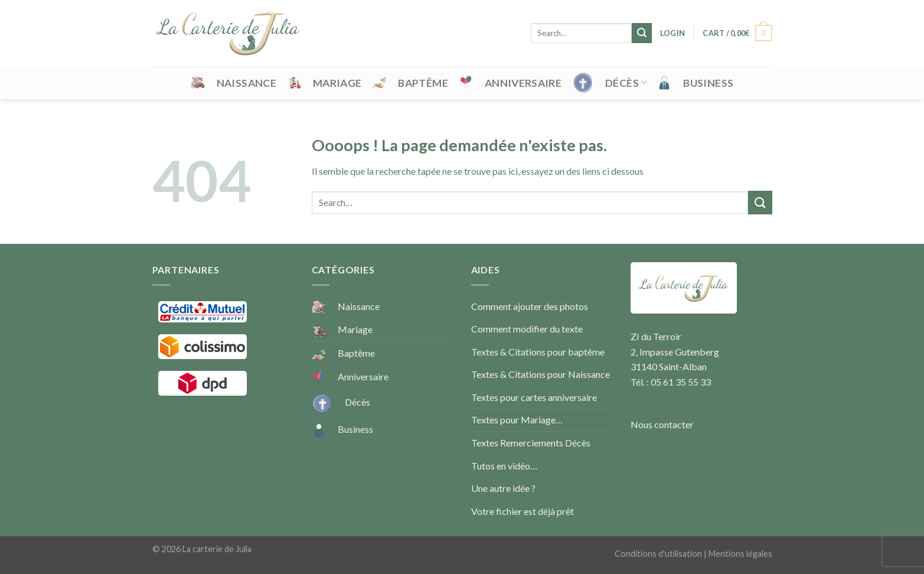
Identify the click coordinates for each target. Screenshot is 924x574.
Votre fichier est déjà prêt (523, 511)
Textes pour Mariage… (517, 420)
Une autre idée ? (503, 488)
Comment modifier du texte (527, 329)
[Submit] (642, 33)
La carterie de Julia (217, 549)
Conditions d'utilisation (658, 554)
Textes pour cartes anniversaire (534, 397)
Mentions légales (740, 554)
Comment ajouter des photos (530, 306)
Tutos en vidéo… (504, 466)
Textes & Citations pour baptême (538, 352)
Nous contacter (662, 424)
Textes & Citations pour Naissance (541, 374)
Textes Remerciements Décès (531, 443)
